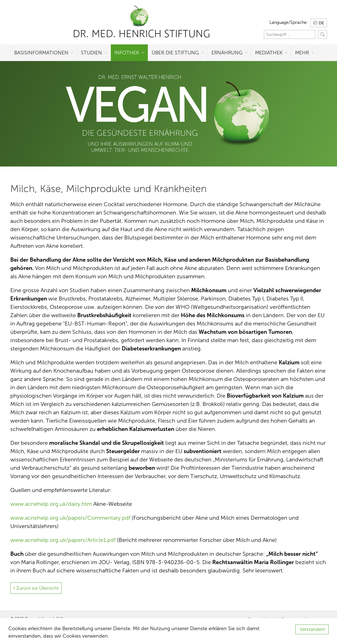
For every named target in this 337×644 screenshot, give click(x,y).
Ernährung (227, 53)
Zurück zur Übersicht (38, 588)
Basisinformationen (41, 53)
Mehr (302, 53)
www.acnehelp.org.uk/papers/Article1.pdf (63, 540)
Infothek (127, 53)
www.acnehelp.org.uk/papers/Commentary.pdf (70, 518)
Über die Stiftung (175, 53)
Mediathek (269, 53)
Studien (91, 53)
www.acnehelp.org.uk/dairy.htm (51, 504)
